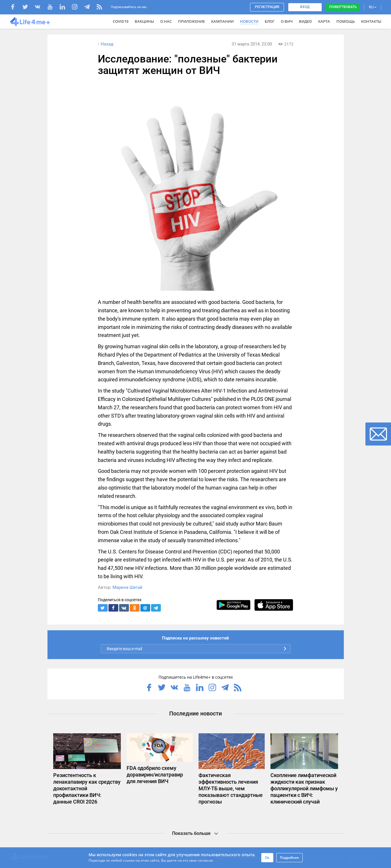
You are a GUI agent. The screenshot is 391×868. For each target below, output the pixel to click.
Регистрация (267, 7)
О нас (166, 21)
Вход (305, 7)
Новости (249, 21)
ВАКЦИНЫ (144, 21)
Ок (267, 857)
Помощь (346, 21)
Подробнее (289, 857)
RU (373, 7)
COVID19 (121, 21)
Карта (324, 21)
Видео (305, 21)
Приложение (191, 21)
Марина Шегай (127, 587)
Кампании (222, 21)
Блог (270, 21)
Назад (105, 44)
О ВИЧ (287, 21)
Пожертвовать (343, 7)
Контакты (371, 21)
